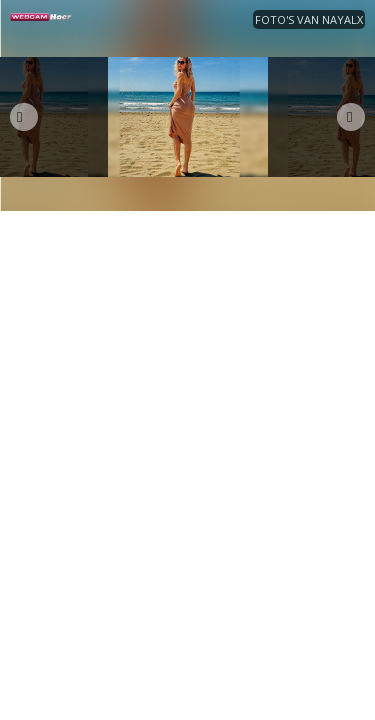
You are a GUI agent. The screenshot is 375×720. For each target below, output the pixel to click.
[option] (188, 117)
